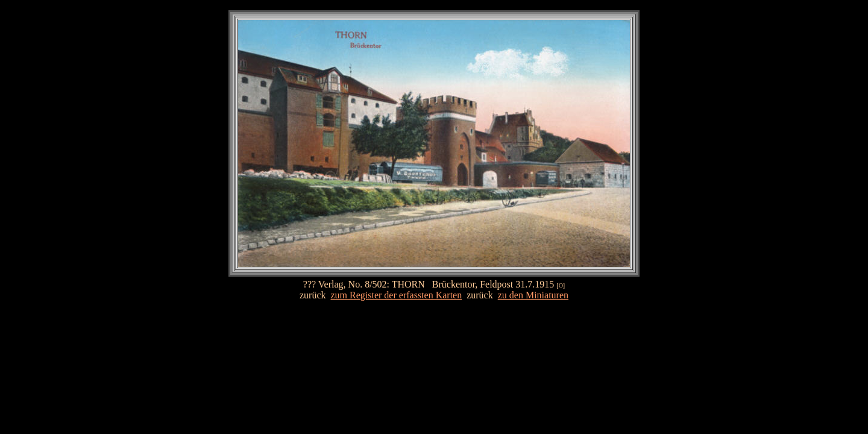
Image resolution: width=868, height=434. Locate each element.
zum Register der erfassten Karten (397, 295)
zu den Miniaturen (533, 295)
